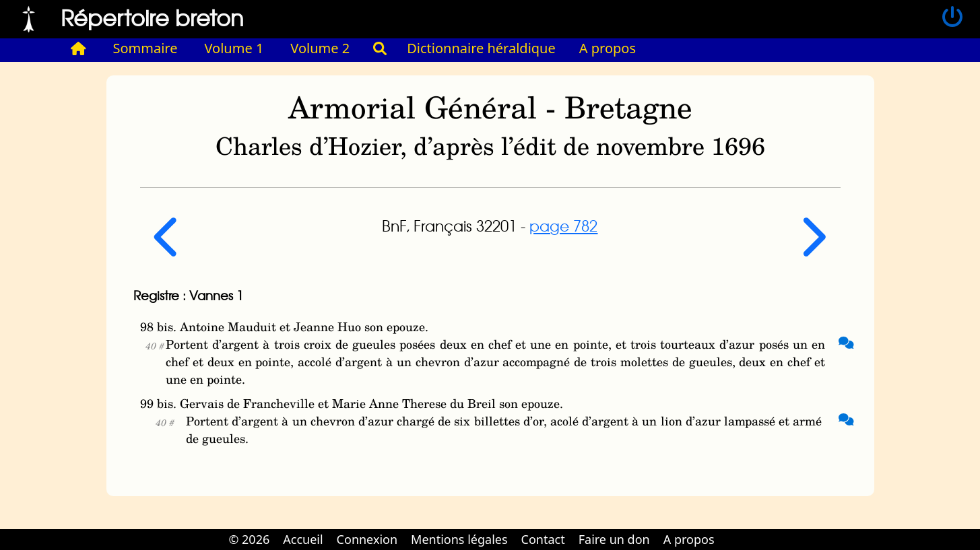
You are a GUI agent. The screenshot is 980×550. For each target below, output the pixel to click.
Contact (543, 539)
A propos (608, 48)
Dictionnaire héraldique (481, 48)
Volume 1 (234, 48)
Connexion (367, 539)
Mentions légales (459, 539)
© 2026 (249, 539)
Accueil (303, 539)
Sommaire (145, 48)
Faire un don (614, 539)
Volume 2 (320, 48)
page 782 (563, 226)
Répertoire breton (152, 17)
